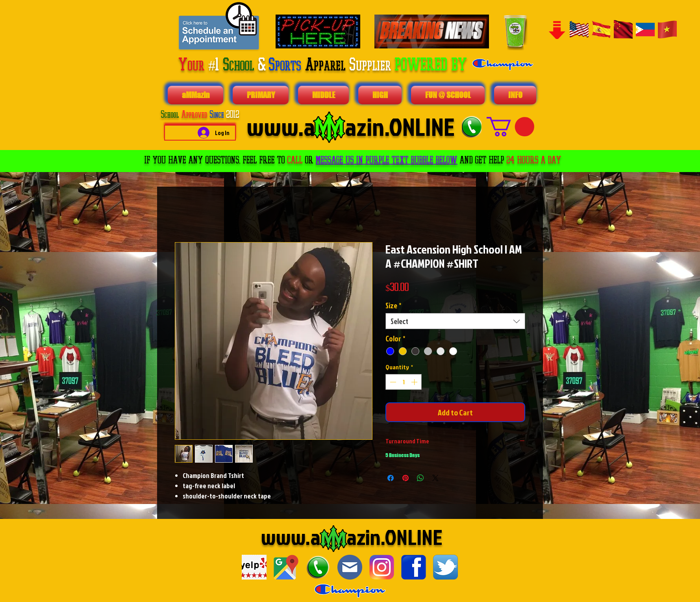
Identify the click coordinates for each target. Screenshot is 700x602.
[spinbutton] (404, 382)
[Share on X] (435, 478)
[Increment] (415, 382)
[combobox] (455, 321)
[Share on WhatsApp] (420, 478)
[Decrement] (392, 382)
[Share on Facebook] (391, 478)
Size (394, 305)
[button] (510, 127)
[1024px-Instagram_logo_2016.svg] (382, 567)
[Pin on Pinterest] (406, 478)
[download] (254, 567)
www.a (291, 537)
